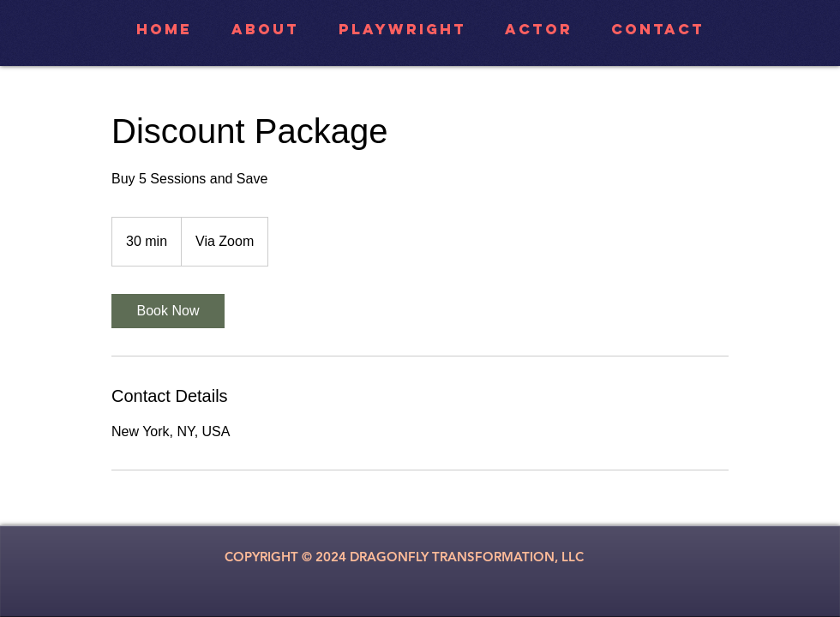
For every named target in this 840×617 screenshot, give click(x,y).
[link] (168, 311)
